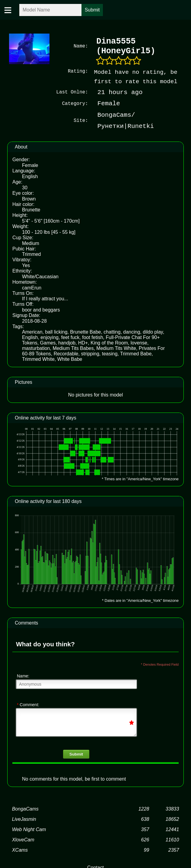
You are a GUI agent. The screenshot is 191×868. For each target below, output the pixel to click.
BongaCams (25, 808)
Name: (23, 675)
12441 (172, 829)
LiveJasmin (24, 819)
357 (145, 829)
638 (145, 819)
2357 (174, 849)
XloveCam (23, 839)
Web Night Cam (29, 829)
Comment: (28, 704)
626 (145, 839)
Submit (76, 754)
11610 (172, 839)
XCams (20, 849)
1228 (144, 808)
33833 (172, 808)
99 (146, 849)
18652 (172, 819)
